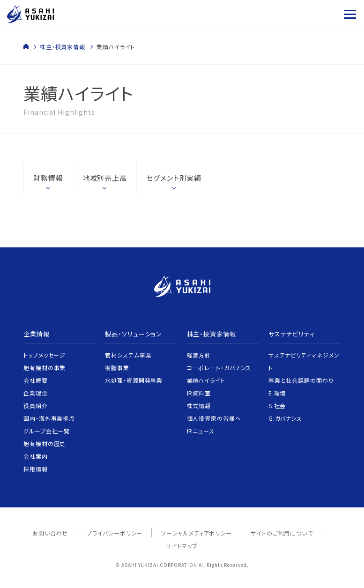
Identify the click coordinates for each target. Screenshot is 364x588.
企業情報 (37, 334)
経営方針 (199, 355)
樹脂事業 (117, 368)
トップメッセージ (45, 355)
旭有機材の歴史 (45, 443)
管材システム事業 (128, 355)
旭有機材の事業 (45, 368)
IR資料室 (199, 393)
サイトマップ (182, 546)
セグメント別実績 (174, 178)
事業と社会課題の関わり (301, 380)
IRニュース (201, 431)
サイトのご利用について (282, 533)
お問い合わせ (50, 533)
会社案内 (36, 456)
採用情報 (36, 469)
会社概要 (36, 380)
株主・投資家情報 (63, 47)
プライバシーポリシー (115, 533)
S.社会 (277, 406)
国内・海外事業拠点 (49, 418)
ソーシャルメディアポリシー (197, 533)
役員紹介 (36, 406)
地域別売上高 (105, 178)
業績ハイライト (206, 380)
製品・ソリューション (134, 334)
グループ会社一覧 (47, 431)
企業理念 (36, 393)
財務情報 (48, 178)
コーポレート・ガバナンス (219, 368)
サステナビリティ (292, 334)
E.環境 (277, 393)
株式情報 (199, 406)
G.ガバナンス (285, 418)
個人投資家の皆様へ (214, 418)
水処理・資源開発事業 (134, 380)
